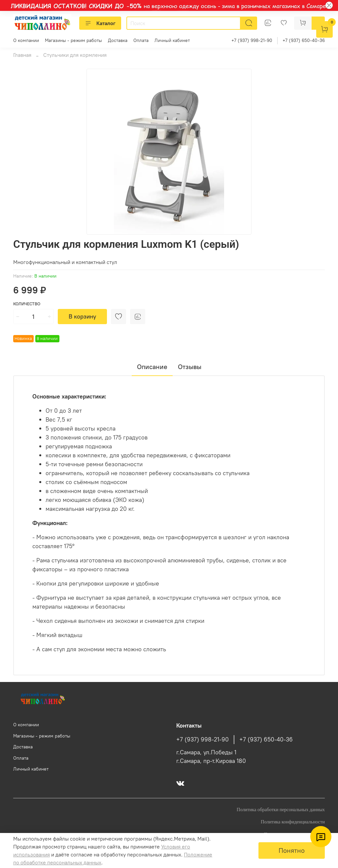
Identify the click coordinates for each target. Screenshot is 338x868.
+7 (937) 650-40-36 (304, 40)
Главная (22, 55)
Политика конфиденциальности (293, 822)
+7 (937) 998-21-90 (252, 40)
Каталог (100, 23)
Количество (27, 304)
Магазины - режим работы (73, 40)
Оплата (141, 40)
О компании (26, 40)
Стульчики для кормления (75, 55)
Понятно (292, 850)
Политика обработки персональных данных (281, 810)
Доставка (118, 40)
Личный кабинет (172, 40)
